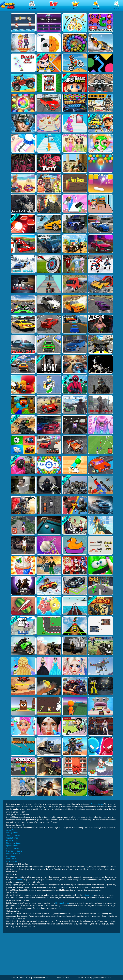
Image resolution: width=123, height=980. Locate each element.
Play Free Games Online (38, 978)
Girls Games (11, 856)
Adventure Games (13, 854)
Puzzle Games (12, 841)
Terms (81, 978)
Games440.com (97, 804)
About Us (23, 978)
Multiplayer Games (14, 843)
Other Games (11, 861)
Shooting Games (13, 835)
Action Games (12, 830)
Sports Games (12, 846)
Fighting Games (12, 848)
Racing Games (12, 833)
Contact (15, 978)
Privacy (88, 978)
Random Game (63, 978)
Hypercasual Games (14, 851)
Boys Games (11, 859)
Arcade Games (12, 838)
